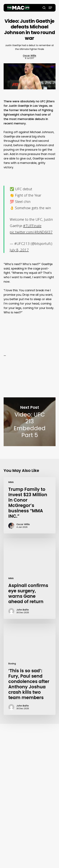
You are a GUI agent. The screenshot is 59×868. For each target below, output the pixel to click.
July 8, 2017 (19, 250)
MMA (11, 482)
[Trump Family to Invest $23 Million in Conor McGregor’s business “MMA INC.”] (30, 505)
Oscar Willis (29, 56)
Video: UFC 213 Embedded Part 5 (30, 422)
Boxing (12, 664)
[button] (50, 8)
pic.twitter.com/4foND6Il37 (31, 232)
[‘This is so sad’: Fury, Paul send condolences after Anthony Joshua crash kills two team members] (30, 669)
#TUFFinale (32, 226)
